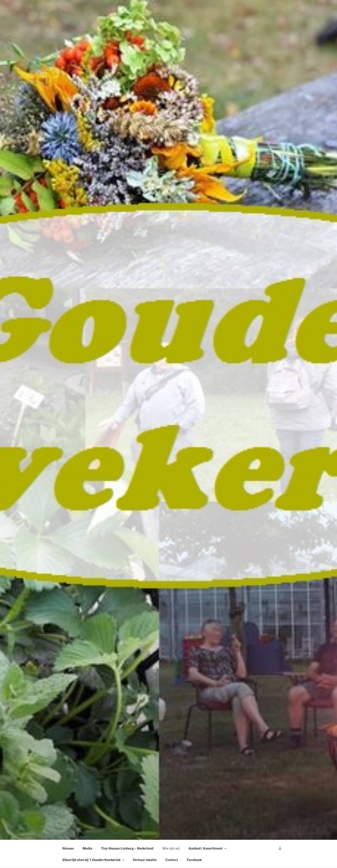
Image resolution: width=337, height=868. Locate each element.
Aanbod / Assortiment (208, 848)
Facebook (194, 860)
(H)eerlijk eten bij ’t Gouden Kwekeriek (94, 860)
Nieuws (68, 848)
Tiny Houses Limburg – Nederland (127, 848)
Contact (172, 860)
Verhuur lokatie (145, 860)
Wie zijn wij (171, 848)
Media (87, 848)
